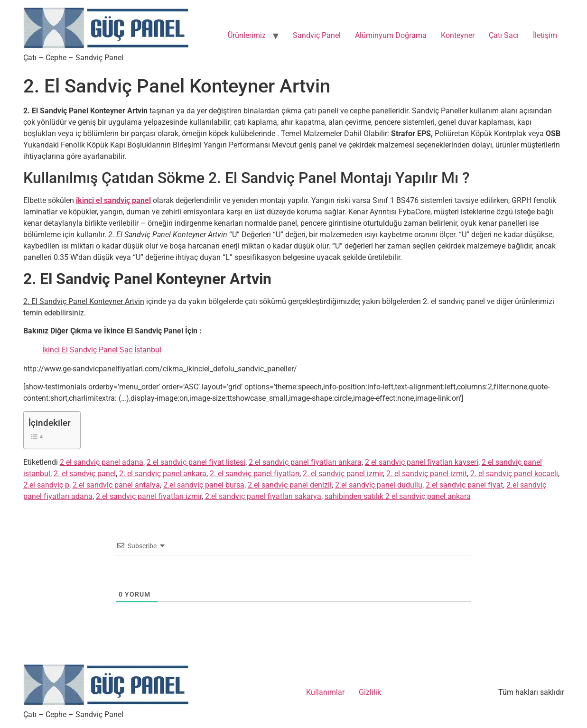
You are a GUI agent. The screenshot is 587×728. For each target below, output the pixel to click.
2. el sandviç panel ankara (163, 474)
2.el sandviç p (46, 485)
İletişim (545, 35)
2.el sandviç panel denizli (290, 485)
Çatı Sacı (504, 35)
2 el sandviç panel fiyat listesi (196, 462)
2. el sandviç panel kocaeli (514, 474)
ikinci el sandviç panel (113, 200)
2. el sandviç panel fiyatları (255, 474)
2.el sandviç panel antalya (116, 485)
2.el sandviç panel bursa (204, 485)
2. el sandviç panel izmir (343, 474)
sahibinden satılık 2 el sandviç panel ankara (398, 496)
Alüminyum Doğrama (391, 35)
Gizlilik (370, 692)
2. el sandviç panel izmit (427, 474)
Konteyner (458, 35)
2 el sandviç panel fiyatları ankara (305, 462)
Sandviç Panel (317, 35)
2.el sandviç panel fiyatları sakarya (263, 496)
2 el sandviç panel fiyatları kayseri (422, 462)
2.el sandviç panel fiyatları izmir (149, 496)
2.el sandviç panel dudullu (379, 485)
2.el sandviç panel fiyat (464, 485)
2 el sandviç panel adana (102, 462)
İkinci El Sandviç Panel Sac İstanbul (102, 350)
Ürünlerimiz (247, 35)
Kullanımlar (325, 692)
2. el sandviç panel (85, 474)
